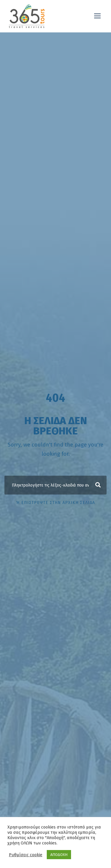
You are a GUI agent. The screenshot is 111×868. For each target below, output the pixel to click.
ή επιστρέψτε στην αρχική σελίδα (56, 503)
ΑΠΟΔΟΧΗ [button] (59, 855)
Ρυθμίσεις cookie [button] (26, 855)
